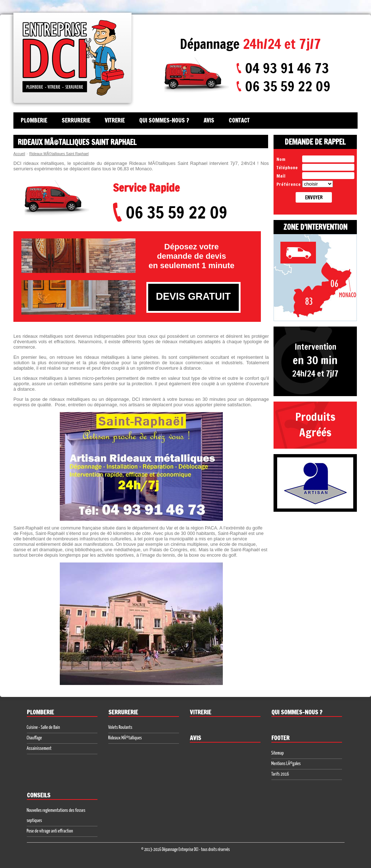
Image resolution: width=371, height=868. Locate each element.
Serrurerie (76, 121)
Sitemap (278, 753)
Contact (239, 121)
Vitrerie (115, 121)
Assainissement (39, 749)
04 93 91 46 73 (287, 68)
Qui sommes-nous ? (164, 121)
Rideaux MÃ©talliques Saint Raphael (59, 154)
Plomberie (34, 121)
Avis (209, 121)
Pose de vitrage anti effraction (50, 831)
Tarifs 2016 (280, 774)
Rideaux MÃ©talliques (125, 738)
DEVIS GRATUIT (193, 296)
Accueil (19, 154)
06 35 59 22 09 (288, 86)
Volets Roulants (120, 728)
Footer (280, 738)
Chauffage (34, 738)
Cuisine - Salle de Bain (43, 728)
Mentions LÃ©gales (286, 764)
